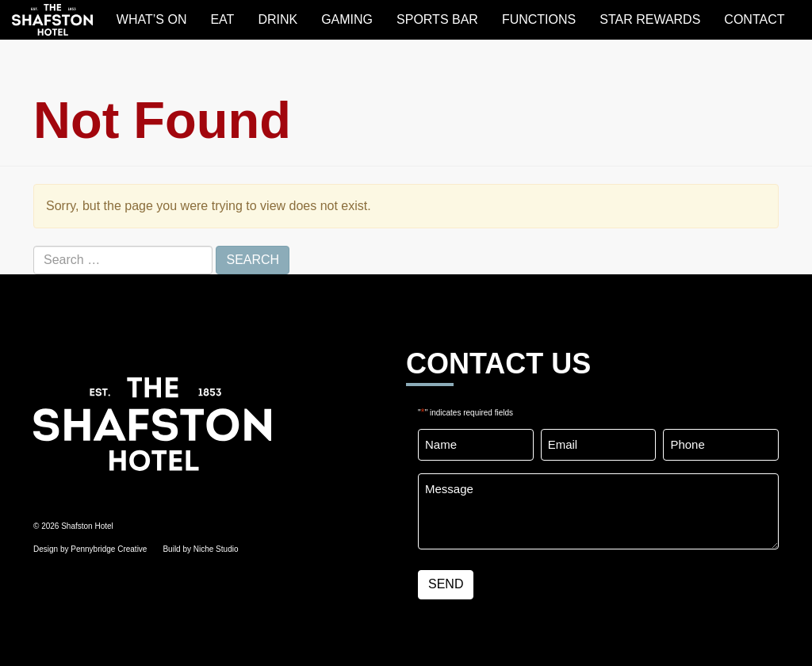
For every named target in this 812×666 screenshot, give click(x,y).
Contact (754, 19)
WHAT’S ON (152, 19)
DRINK (278, 19)
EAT (222, 19)
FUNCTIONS (539, 19)
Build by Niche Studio (200, 549)
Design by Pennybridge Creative (90, 549)
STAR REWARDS (650, 19)
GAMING (347, 19)
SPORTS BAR (437, 19)
